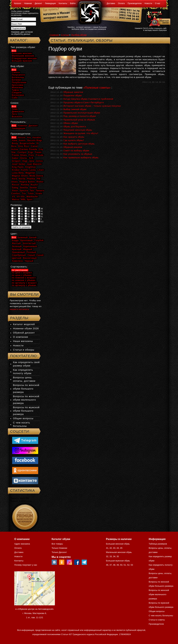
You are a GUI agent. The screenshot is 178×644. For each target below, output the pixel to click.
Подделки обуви (72, 96)
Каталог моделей (24, 324)
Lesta (33, 170)
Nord (14, 179)
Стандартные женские (24, 58)
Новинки (28, 3)
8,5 (27, 222)
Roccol (16, 185)
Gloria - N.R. (27, 158)
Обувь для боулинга (75, 127)
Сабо (15, 98)
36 (40, 209)
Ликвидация (50, 3)
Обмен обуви (70, 123)
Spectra (24, 190)
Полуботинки (19, 82)
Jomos (39, 161)
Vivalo (39, 193)
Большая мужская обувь (118, 561)
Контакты (63, 3)
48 (20, 216)
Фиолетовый (30, 258)
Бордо (15, 240)
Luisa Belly (18, 173)
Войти (73, 3)
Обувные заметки (73, 92)
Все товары (57, 544)
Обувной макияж (73, 147)
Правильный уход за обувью (79, 120)
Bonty (15, 143)
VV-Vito (21, 196)
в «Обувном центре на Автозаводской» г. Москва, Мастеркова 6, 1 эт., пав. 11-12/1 (35, 613)
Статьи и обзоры (24, 350)
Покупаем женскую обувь (78, 130)
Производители (135, 3)
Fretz (31, 155)
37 (14, 211)
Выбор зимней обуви (75, 109)
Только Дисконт (59, 552)
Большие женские (22, 53)
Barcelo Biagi (35, 140)
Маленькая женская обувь (119, 552)
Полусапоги (18, 75)
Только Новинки (59, 548)
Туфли (15, 90)
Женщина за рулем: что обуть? (81, 133)
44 (27, 214)
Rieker (40, 182)
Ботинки (16, 80)
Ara (29, 137)
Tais (32, 190)
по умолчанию (20, 270)
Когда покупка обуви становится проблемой (88, 99)
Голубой (39, 240)
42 (14, 214)
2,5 (14, 222)
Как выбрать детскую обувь (79, 144)
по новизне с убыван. (24, 280)
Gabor (15, 158)
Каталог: (19, 40)
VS (13, 196)
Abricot (22, 137)
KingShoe (31, 167)
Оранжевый (18, 252)
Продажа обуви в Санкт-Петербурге (84, 102)
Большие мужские (22, 61)
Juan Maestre (34, 164)
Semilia (24, 188)
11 (27, 224)
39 (27, 211)
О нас (158, 3)
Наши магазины (23, 341)
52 (14, 219)
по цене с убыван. (22, 275)
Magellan (30, 173)
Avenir (22, 140)
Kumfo (25, 170)
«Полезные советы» (97, 88)
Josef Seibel (19, 164)
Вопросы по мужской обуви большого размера (26, 411)
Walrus (16, 199)
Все (14, 51)
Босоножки (18, 95)
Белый (33, 237)
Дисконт (38, 3)
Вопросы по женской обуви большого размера (26, 388)
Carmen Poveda (29, 149)
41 (40, 211)
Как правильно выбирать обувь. (81, 158)
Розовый (31, 252)
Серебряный (19, 255)
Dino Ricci (24, 146)
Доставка (111, 3)
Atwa (15, 140)
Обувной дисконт (24, 333)
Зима (15, 109)
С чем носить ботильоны (161, 616)
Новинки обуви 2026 (26, 328)
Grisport (16, 161)
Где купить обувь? (74, 140)
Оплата (121, 3)
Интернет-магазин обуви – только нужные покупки (92, 106)
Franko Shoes (19, 155)
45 (34, 214)
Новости (148, 3)
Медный (28, 249)
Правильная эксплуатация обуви (82, 113)
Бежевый (23, 237)
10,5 (21, 224)
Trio (24, 193)
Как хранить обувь (74, 137)
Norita (22, 179)
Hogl (25, 161)
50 (34, 216)
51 (40, 216)
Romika (25, 185)
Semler (33, 188)
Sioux (15, 190)
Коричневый (30, 246)
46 (40, 214)
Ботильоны (18, 77)
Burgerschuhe (27, 143)
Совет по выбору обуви (76, 151)
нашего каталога (19, 309)
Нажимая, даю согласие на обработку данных (22, 33)
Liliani (41, 170)
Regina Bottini (27, 182)
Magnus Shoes (20, 176)
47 (14, 216)
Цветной (17, 258)
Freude (40, 155)
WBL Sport (27, 199)
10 (14, 224)
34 (27, 209)
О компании (21, 337)
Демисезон (18, 111)
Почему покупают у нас (26, 565)
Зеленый (17, 246)
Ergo (31, 152)
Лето (14, 114)
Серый (31, 255)
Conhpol (22, 152)
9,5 (41, 222)
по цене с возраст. (22, 273)
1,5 (34, 219)
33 (20, 209)
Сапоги (16, 72)
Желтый (16, 243)
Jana (32, 161)
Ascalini (37, 137)
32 (14, 209)
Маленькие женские (23, 56)
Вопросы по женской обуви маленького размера (26, 400)
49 (27, 216)
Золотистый (29, 243)
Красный (17, 249)
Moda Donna (36, 176)
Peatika (31, 179)
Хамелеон (17, 261)
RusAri (34, 185)
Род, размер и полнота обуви (80, 116)
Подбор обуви (79, 35)
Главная (54, 35)
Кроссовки (18, 85)
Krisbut (16, 170)
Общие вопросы (23, 418)
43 (20, 214)
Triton (31, 193)
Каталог (18, 3)
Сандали (17, 92)
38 (20, 211)
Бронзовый (27, 240)
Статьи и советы (157, 620)
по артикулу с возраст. (25, 283)
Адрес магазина (22, 544)
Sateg (15, 188)
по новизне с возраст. (24, 278)
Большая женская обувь (118, 544)
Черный (29, 261)
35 (34, 209)
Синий (40, 255)
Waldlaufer (32, 196)
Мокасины (18, 87)
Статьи (65, 35)
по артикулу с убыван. (24, 285)
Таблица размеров (158, 544)
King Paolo (18, 167)
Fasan (38, 152)
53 (20, 219)
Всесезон (17, 116)
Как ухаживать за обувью (78, 154)
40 (34, 211)
